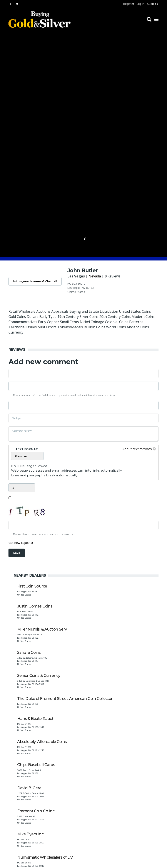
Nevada (101, 276)
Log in (141, 4)
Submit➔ (153, 4)
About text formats (135, 449)
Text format (27, 450)
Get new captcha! (22, 543)
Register (129, 4)
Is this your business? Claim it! (38, 282)
